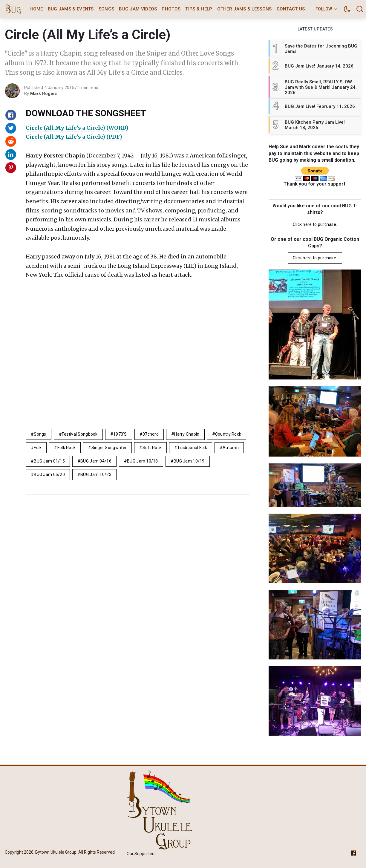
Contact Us (291, 9)
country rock (228, 434)
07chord (151, 434)
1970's (120, 434)
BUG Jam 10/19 (189, 461)
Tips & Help (199, 9)
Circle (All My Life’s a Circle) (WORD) (77, 128)
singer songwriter (109, 448)
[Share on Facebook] (11, 115)
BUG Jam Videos (138, 9)
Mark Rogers (44, 94)
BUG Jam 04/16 (96, 461)
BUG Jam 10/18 (143, 461)
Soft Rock (152, 448)
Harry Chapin (187, 434)
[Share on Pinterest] (11, 168)
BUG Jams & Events (71, 9)
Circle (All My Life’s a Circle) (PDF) (74, 137)
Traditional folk (192, 448)
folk (38, 448)
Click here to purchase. (315, 224)
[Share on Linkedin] (11, 154)
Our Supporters (141, 854)
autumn (231, 448)
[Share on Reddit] (11, 141)
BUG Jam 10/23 (96, 474)
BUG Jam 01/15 (49, 461)
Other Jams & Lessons (245, 9)
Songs (107, 9)
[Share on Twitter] (11, 128)
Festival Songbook (80, 434)
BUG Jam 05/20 (49, 474)
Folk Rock (67, 448)
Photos (171, 9)
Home (36, 9)
